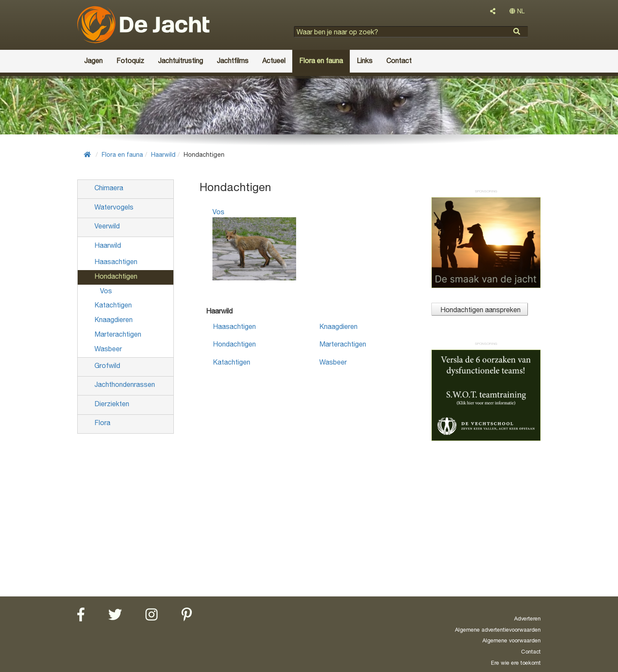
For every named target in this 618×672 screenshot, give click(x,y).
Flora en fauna (122, 154)
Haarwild (163, 154)
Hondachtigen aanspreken (480, 310)
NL (517, 11)
